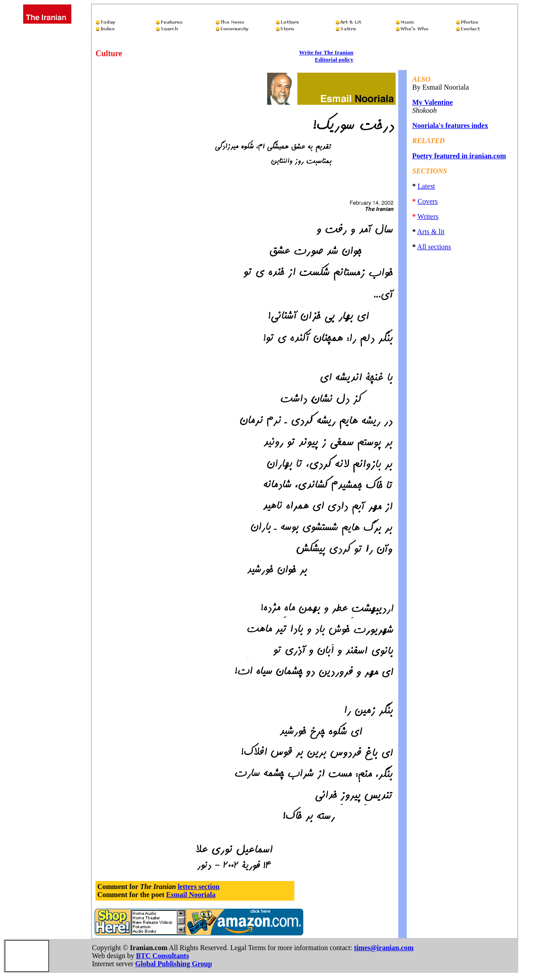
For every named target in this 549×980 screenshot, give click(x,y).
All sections (434, 247)
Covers (427, 201)
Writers (428, 216)
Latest (426, 186)
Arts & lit (431, 232)
